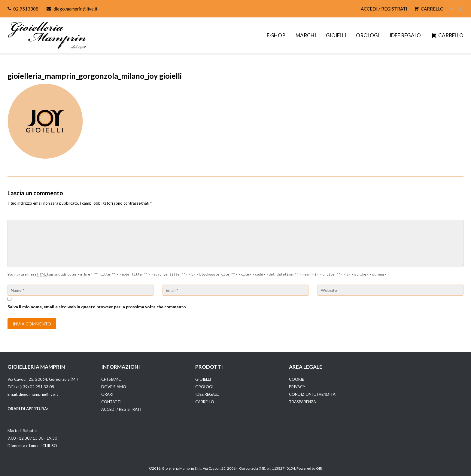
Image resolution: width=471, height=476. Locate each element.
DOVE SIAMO (114, 387)
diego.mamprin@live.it (76, 9)
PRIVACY (297, 387)
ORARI (107, 394)
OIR (319, 468)
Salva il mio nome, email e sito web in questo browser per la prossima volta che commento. (97, 307)
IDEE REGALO (405, 35)
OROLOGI (368, 35)
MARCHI (306, 35)
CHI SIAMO (111, 379)
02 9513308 (26, 9)
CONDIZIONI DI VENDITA (312, 394)
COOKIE (296, 379)
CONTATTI (111, 402)
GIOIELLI (336, 35)
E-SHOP (276, 35)
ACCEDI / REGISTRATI (384, 9)
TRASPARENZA (302, 402)
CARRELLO (205, 402)
